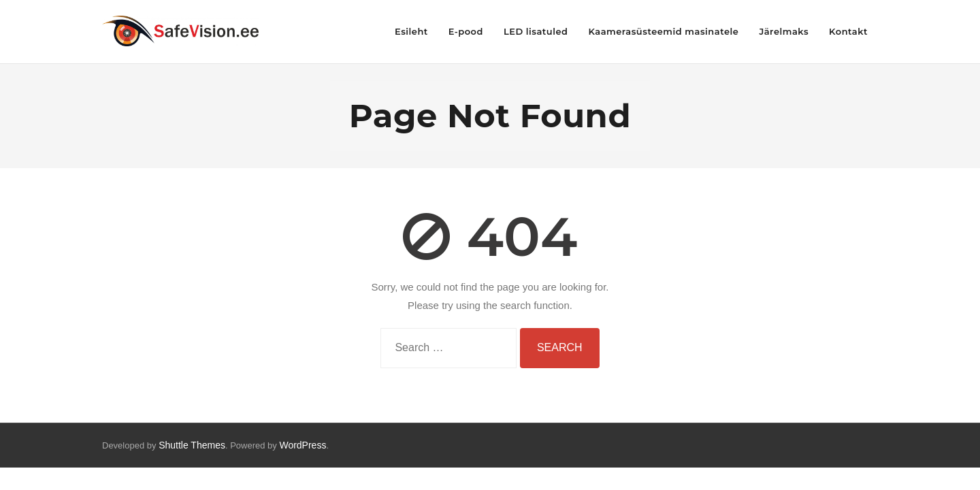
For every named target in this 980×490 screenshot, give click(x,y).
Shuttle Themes (192, 445)
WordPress (303, 445)
